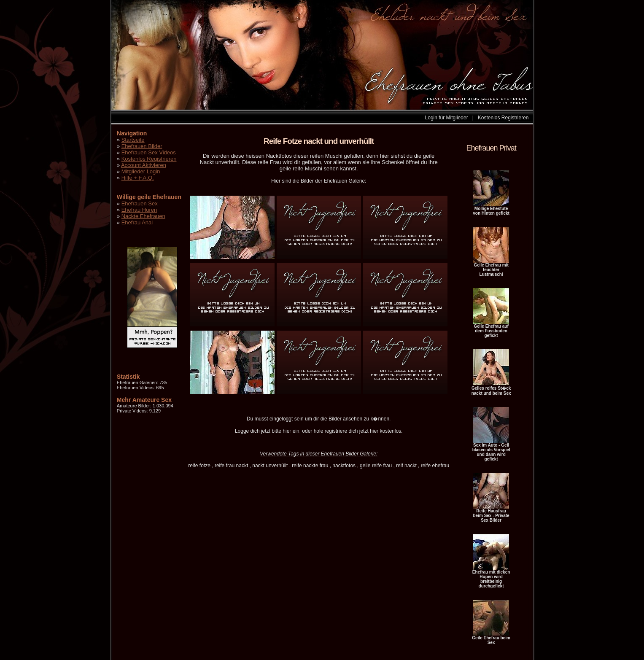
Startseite (133, 140)
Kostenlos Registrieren (503, 118)
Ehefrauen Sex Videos (149, 152)
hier (287, 431)
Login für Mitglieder (447, 118)
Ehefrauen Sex (140, 203)
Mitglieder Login (141, 171)
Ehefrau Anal (137, 222)
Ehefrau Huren (139, 210)
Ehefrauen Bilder (142, 146)
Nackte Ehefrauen (143, 216)
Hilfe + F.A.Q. (138, 178)
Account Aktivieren (144, 165)
